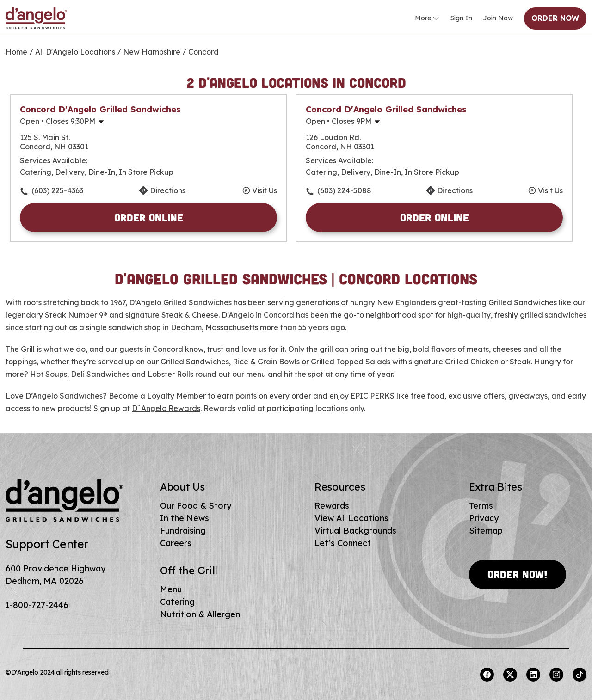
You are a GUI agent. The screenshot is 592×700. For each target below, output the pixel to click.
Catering (177, 602)
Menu (171, 589)
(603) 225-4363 (57, 190)
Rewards (332, 506)
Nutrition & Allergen (200, 614)
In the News (185, 518)
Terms (481, 506)
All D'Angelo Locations (75, 52)
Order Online (149, 217)
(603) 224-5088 (344, 190)
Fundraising (183, 531)
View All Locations (351, 518)
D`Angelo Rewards (166, 408)
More (427, 18)
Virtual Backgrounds (355, 531)
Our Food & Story (196, 506)
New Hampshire (152, 52)
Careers (176, 543)
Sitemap (486, 531)
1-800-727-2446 (37, 605)
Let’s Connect (343, 543)
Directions (168, 190)
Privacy (484, 518)
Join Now (498, 18)
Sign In (461, 18)
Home (16, 52)
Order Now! (518, 574)
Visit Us (265, 190)
